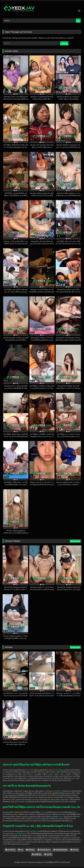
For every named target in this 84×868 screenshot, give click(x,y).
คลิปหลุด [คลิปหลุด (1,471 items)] (31, 850)
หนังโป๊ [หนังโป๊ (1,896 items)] (49, 854)
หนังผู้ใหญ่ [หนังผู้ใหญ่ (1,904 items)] (38, 854)
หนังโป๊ (28, 770)
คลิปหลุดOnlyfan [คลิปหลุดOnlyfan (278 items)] (61, 850)
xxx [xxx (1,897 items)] (22, 850)
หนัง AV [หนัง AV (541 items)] (75, 850)
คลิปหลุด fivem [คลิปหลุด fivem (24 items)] (45, 850)
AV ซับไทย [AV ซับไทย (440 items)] (11, 850)
